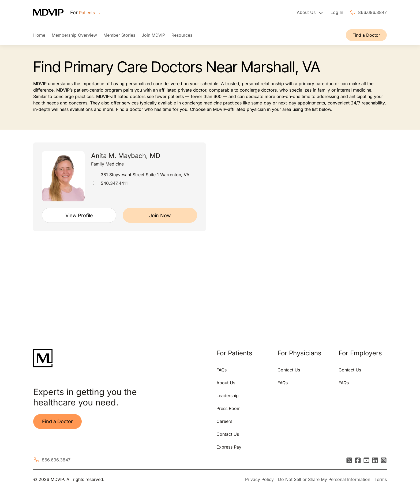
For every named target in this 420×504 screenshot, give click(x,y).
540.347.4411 (114, 183)
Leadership (228, 396)
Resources (182, 35)
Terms (381, 479)
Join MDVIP (153, 35)
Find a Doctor (366, 35)
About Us (226, 383)
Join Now (160, 215)
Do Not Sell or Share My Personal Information (324, 479)
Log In (337, 12)
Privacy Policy (259, 479)
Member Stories (119, 35)
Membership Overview (74, 35)
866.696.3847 (372, 12)
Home (39, 35)
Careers (224, 421)
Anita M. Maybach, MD (126, 156)
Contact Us (228, 434)
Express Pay (229, 447)
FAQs (222, 370)
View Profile (79, 215)
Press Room (228, 408)
